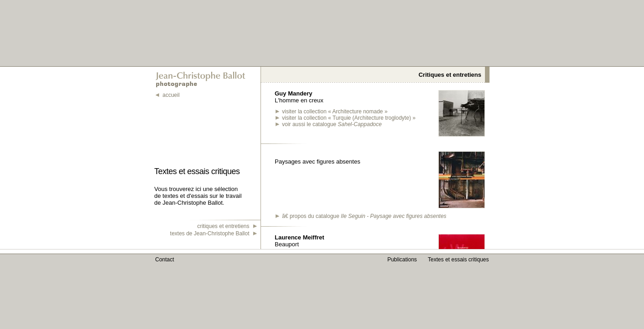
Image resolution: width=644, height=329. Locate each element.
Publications (402, 260)
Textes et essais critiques (458, 260)
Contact (165, 260)
